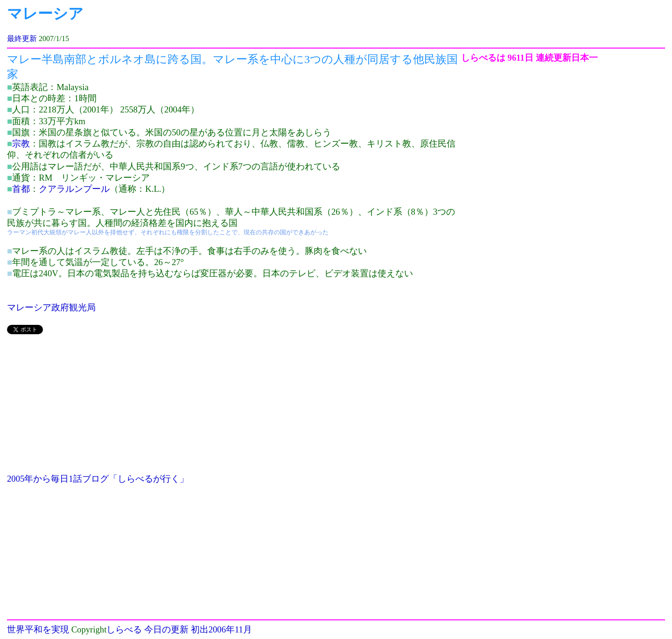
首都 (21, 189)
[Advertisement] (234, 408)
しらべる (124, 629)
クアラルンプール (74, 189)
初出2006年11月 (221, 629)
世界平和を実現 (38, 629)
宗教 (21, 144)
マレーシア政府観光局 (51, 307)
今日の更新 (166, 629)
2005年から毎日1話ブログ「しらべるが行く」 (98, 479)
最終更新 (22, 39)
